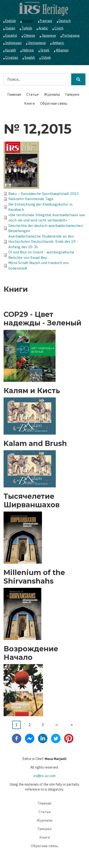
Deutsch (65, 21)
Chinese (29, 36)
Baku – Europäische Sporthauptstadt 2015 (43, 194)
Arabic (43, 28)
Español (11, 36)
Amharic (58, 43)
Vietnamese (37, 43)
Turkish (27, 28)
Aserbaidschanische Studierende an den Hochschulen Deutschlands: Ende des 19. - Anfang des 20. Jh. (43, 242)
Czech (59, 28)
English (11, 21)
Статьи (32, 94)
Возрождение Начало (31, 653)
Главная (14, 94)
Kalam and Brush (35, 444)
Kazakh (11, 50)
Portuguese (71, 36)
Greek (45, 50)
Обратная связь (54, 103)
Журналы (52, 94)
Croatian (12, 58)
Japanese (49, 36)
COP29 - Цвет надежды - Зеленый (42, 319)
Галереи (72, 94)
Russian (28, 21)
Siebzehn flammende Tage (31, 199)
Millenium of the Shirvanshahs (34, 577)
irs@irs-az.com (44, 776)
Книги (29, 103)
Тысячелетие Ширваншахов (32, 501)
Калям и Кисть (32, 391)
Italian (10, 28)
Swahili (30, 58)
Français (46, 21)
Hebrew (28, 50)
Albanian (62, 50)
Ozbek (46, 58)
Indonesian (13, 43)
